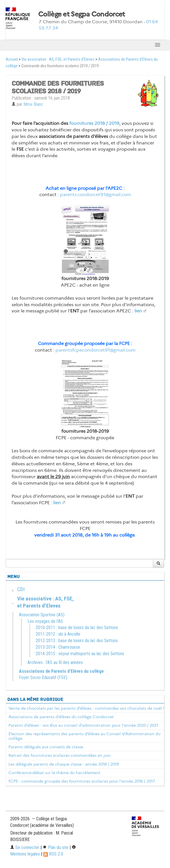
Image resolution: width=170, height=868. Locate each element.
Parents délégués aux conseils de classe (46, 747)
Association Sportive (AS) (42, 615)
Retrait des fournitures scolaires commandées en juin (60, 755)
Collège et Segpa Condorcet (81, 14)
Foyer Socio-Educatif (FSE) (43, 677)
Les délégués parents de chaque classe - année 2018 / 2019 (64, 764)
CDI (21, 589)
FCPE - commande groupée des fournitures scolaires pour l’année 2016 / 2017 (82, 781)
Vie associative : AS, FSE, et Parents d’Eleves (58, 59)
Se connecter (25, 847)
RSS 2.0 (53, 854)
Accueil (12, 59)
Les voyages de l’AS (45, 621)
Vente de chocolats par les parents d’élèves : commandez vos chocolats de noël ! (86, 708)
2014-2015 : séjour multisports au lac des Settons (80, 654)
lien (138, 311)
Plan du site (56, 847)
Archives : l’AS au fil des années (55, 662)
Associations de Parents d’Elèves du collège (61, 671)
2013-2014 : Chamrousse (58, 647)
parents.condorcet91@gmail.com (95, 195)
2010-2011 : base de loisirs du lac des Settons (77, 628)
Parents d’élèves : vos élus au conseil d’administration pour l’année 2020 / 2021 (83, 725)
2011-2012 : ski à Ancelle (58, 634)
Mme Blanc (33, 104)
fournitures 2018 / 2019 (94, 123)
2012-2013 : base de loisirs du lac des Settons (77, 641)
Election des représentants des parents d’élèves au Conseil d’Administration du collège (84, 736)
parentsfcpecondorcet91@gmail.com (95, 350)
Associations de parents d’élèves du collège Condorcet (61, 717)
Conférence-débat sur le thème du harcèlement (54, 773)
